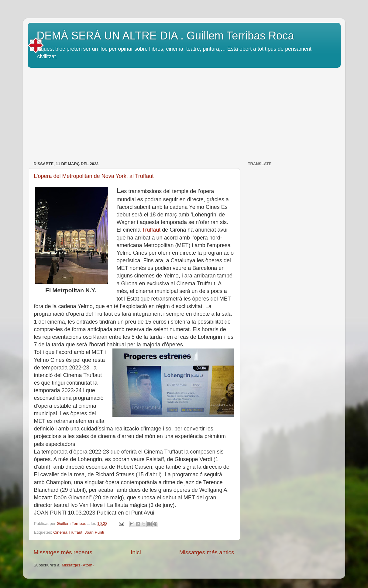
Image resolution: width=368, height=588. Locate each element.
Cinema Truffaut (68, 532)
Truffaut (151, 230)
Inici (136, 552)
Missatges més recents (63, 552)
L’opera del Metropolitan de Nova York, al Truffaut (94, 176)
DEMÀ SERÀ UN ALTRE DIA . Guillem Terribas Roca (165, 36)
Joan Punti (95, 532)
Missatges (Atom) (78, 565)
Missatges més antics (207, 552)
